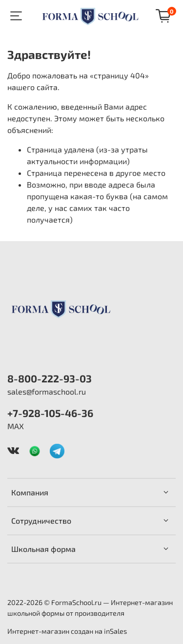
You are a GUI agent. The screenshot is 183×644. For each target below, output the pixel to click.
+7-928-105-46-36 (50, 413)
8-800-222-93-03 (50, 378)
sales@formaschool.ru (47, 391)
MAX (16, 426)
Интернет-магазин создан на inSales (67, 631)
